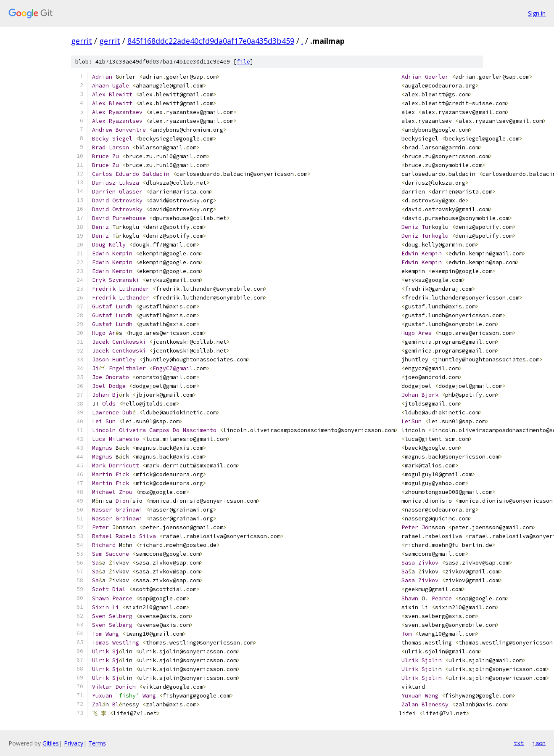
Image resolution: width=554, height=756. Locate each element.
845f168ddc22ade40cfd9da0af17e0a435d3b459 (211, 41)
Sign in (537, 13)
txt (519, 743)
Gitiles (51, 743)
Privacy (74, 743)
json (539, 743)
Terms (97, 743)
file (243, 62)
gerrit (82, 41)
